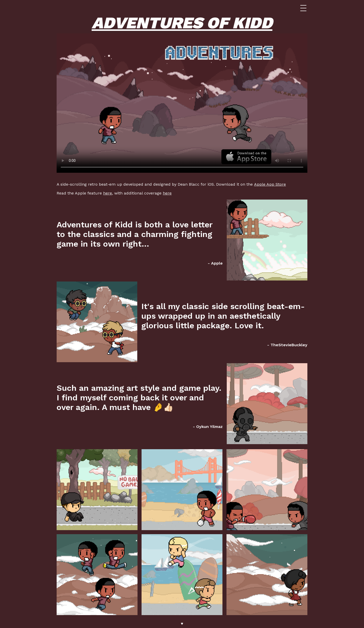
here (108, 193)
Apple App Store (270, 184)
